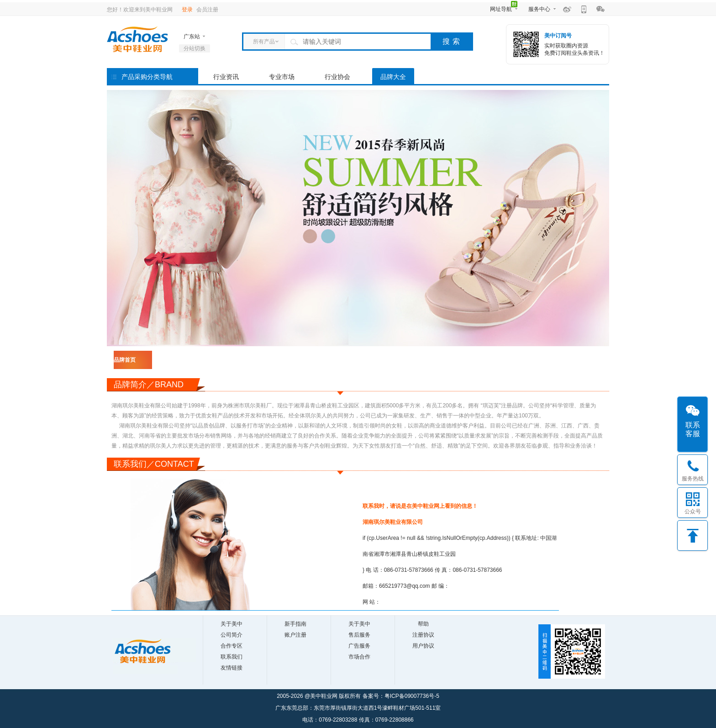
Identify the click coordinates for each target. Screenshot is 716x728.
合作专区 (232, 646)
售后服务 (359, 635)
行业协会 (337, 77)
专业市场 (282, 77)
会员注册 (207, 10)
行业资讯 (226, 77)
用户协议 (423, 646)
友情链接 (232, 668)
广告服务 (359, 646)
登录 (187, 10)
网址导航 (501, 9)
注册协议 (423, 635)
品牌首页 (125, 360)
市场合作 (359, 657)
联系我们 (232, 657)
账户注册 (295, 635)
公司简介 (232, 635)
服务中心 (539, 9)
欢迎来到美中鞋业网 (148, 10)
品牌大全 (393, 77)
